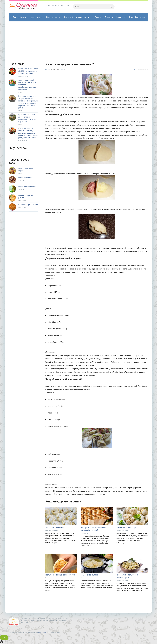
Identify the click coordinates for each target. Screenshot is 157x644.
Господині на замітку (51, 531)
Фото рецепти (53, 17)
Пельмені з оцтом (89, 575)
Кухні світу (35, 17)
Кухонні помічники (122, 531)
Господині (121, 17)
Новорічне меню (137, 17)
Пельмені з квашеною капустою (60, 575)
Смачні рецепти (84, 17)
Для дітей (68, 17)
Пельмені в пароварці (127, 527)
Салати (98, 17)
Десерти (109, 17)
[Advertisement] (78, 40)
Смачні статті (85, 533)
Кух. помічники (19, 17)
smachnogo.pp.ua (44, 632)
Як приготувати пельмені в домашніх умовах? (94, 529)
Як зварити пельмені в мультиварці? (127, 576)
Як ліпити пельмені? (55, 527)
